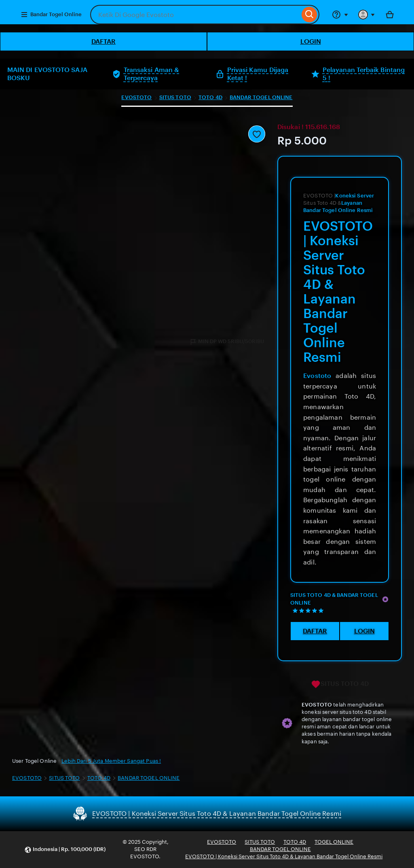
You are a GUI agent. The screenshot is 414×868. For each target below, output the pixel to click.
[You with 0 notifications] (367, 15)
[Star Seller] (385, 599)
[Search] (309, 15)
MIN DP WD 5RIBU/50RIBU (227, 342)
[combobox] (195, 15)
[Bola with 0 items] (390, 15)
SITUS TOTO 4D (340, 684)
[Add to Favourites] (257, 134)
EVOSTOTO (136, 97)
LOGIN (311, 41)
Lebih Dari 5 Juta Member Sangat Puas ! (111, 761)
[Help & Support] (340, 15)
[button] (65, 850)
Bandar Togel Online (51, 15)
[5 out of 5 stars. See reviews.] (309, 610)
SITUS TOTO (175, 97)
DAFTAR (103, 41)
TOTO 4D (210, 97)
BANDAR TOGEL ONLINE (261, 97)
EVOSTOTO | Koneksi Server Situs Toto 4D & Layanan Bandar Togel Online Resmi (284, 856)
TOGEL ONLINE (334, 842)
